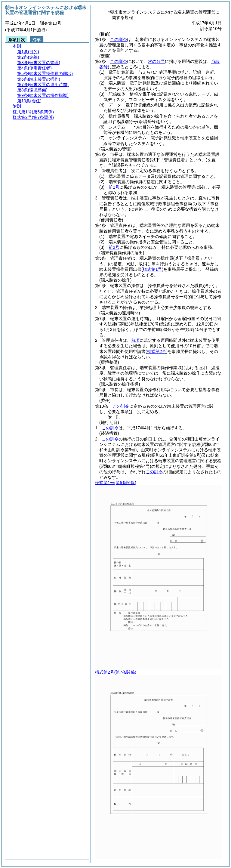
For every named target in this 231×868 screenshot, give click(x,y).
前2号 (114, 187)
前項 (135, 340)
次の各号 (156, 61)
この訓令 (119, 39)
